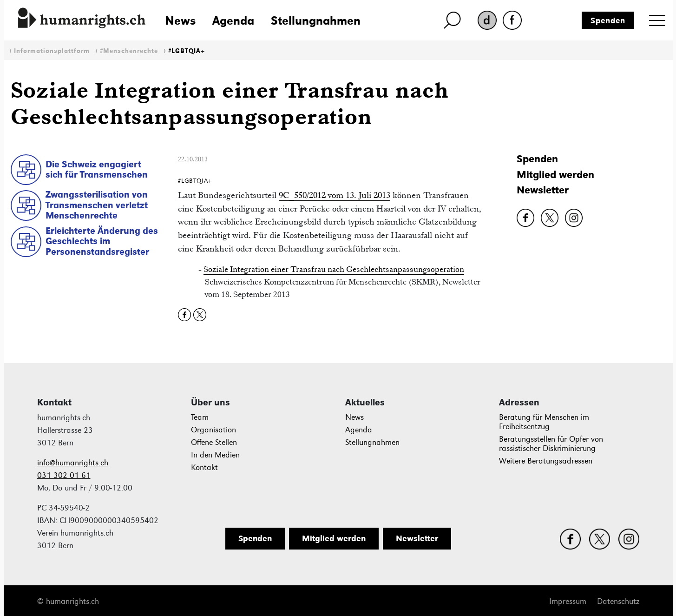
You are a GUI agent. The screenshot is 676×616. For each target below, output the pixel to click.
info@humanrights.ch (73, 463)
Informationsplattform (52, 51)
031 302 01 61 (64, 475)
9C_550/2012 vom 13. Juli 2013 (335, 195)
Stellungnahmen (316, 20)
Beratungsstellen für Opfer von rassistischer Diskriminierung (551, 444)
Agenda (233, 20)
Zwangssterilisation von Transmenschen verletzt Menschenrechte (97, 205)
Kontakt (204, 467)
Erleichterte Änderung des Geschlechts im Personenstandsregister (102, 241)
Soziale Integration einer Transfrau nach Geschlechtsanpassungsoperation (334, 269)
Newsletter (543, 190)
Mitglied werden (555, 175)
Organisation (213, 430)
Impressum (568, 601)
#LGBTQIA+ (187, 51)
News (180, 20)
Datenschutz (618, 601)
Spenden (608, 20)
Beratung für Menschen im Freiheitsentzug (544, 422)
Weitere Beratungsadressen (546, 461)
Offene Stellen (214, 442)
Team (200, 417)
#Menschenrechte (129, 51)
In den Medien (215, 455)
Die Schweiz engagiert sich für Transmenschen (97, 169)
